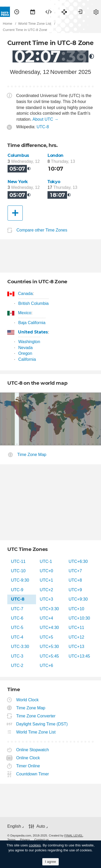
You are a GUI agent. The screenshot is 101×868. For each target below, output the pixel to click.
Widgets (49, 12)
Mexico (25, 313)
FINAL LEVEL (73, 835)
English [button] (14, 826)
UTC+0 (46, 571)
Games (64, 12)
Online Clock (28, 758)
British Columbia (33, 303)
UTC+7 (75, 571)
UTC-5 (17, 628)
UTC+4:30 (49, 628)
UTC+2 (46, 590)
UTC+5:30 (49, 647)
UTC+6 (46, 666)
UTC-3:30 (20, 647)
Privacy (25, 840)
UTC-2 (17, 666)
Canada (25, 294)
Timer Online (28, 766)
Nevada (25, 348)
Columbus (18, 155)
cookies (35, 845)
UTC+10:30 (79, 618)
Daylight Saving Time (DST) (42, 724)
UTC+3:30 (49, 609)
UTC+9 (75, 590)
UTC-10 (18, 571)
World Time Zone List (36, 732)
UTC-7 (17, 609)
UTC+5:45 (49, 656)
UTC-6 (17, 618)
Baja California (32, 323)
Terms (11, 840)
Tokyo (54, 182)
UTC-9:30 (20, 580)
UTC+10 (76, 609)
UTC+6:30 (78, 561)
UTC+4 (46, 618)
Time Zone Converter (36, 716)
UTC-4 (17, 637)
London (55, 155)
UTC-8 (43, 127)
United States (33, 332)
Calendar (33, 12)
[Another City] (15, 213)
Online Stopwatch (33, 750)
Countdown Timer (33, 774)
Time (17, 12)
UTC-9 (17, 590)
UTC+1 (46, 580)
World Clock (28, 700)
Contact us (42, 840)
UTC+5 (46, 637)
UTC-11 (18, 561)
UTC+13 (76, 647)
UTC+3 (46, 599)
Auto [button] (41, 826)
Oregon (25, 353)
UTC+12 (76, 637)
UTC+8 (75, 580)
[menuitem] (17, 12)
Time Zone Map (32, 455)
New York (18, 182)
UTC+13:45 (79, 656)
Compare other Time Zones (42, 230)
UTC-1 (46, 561)
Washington (29, 342)
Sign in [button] (80, 12)
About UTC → (45, 119)
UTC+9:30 (78, 599)
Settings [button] (96, 12)
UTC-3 (17, 656)
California (27, 359)
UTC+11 (76, 628)
